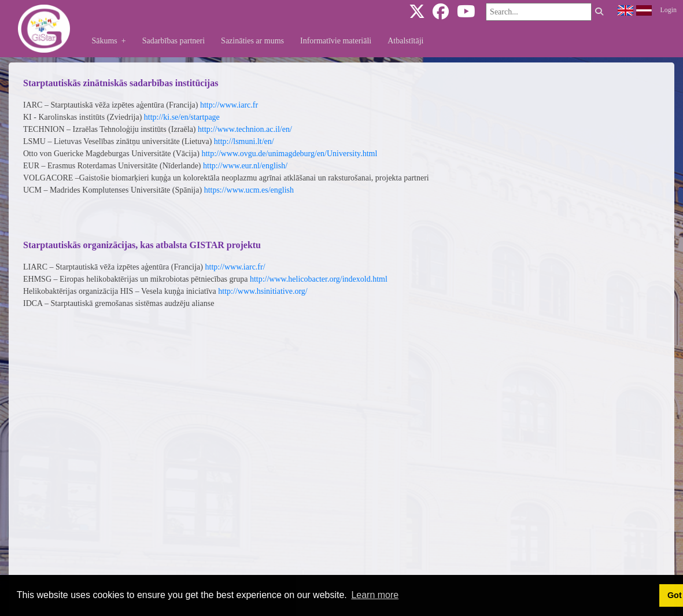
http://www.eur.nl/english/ (245, 166)
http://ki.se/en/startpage (182, 117)
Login (669, 10)
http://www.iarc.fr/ (235, 267)
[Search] (539, 12)
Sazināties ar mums (252, 41)
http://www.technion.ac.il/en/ (245, 129)
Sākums (112, 41)
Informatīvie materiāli (336, 41)
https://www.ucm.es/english (249, 190)
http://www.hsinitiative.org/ (263, 291)
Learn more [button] (375, 595)
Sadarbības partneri (173, 41)
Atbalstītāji (405, 41)
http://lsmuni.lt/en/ (244, 141)
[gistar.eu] (44, 28)
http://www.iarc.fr (229, 105)
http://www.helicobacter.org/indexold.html (319, 279)
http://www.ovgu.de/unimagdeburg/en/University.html (289, 154)
